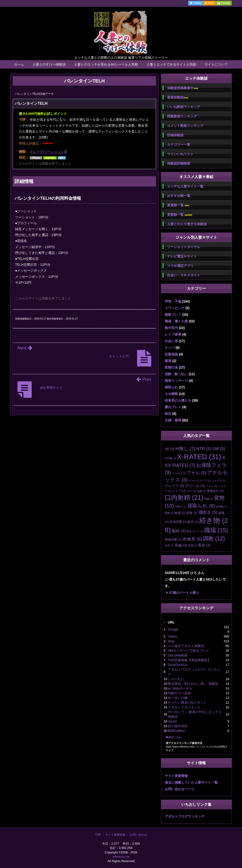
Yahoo (172, 636)
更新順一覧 (180, 215)
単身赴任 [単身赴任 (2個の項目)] (215, 491)
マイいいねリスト (180, 154)
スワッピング (175, 308)
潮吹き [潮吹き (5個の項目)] (208, 512)
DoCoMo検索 (178, 655)
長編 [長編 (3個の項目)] (181, 545)
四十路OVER (177, 726)
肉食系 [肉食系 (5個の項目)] (192, 539)
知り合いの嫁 (178, 698)
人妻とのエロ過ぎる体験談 (187, 224)
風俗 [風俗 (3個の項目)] (204, 545)
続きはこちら (174, 737)
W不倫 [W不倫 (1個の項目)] (170, 458)
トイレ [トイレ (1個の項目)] (212, 486)
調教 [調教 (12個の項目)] (214, 539)
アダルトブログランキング (185, 816)
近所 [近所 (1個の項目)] (169, 545)
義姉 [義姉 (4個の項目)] (179, 531)
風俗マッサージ (176, 381)
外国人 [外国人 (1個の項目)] (181, 507)
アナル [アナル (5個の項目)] (197, 473)
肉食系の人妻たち (178, 400)
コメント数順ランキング (185, 126)
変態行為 (171, 367)
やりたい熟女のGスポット (187, 702)
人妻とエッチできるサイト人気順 (171, 64)
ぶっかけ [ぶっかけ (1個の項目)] (179, 473)
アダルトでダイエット (184, 707)
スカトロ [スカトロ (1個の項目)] (219, 481)
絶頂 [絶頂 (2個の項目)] (193, 522)
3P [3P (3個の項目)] (170, 449)
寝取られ (171, 387)
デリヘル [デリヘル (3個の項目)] (195, 486)
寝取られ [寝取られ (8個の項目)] (201, 506)
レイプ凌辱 (173, 334)
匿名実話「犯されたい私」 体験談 (193, 684)
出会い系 (171, 341)
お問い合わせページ (180, 789)
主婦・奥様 (173, 420)
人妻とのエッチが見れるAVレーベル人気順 (106, 64)
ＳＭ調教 (171, 394)
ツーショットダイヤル (184, 247)
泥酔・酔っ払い (176, 374)
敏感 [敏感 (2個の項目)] (180, 513)
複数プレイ (173, 315)
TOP (98, 835)
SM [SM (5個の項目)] (219, 449)
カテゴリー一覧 (179, 145)
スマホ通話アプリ (180, 266)
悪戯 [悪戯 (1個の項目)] (169, 513)
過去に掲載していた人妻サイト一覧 (191, 782)
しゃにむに (176, 679)
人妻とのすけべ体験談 (49, 64)
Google (173, 629)
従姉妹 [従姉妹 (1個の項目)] (222, 507)
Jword (172, 721)
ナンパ (170, 348)
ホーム (19, 64)
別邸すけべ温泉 (179, 693)
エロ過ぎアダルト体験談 (186, 646)
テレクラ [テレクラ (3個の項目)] (175, 486)
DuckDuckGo (177, 665)
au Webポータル (180, 688)
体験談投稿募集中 (183, 88)
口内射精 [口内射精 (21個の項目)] (184, 498)
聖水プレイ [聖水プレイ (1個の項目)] (195, 531)
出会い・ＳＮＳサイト (184, 275)
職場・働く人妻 (176, 321)
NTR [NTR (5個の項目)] (204, 449)
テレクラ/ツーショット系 (48, 152)
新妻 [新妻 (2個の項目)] (192, 513)
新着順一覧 (178, 205)
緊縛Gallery (176, 731)
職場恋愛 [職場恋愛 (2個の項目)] (173, 539)
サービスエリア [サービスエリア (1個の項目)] (200, 481)
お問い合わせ (138, 835)
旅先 (168, 414)
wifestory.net (121, 857)
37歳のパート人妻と (184, 593)
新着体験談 (178, 98)
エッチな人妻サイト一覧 (185, 186)
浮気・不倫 (173, 301)
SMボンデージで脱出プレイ (188, 651)
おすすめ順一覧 (179, 196)
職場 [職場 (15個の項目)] (216, 530)
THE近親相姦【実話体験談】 (189, 660)
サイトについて (216, 64)
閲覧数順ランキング (182, 116)
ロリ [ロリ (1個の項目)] (191, 491)
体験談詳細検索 (179, 163)
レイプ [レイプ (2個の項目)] (179, 491)
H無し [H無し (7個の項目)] (185, 449)
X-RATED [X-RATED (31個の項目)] (199, 457)
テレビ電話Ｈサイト (182, 256)
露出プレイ (173, 407)
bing (171, 641)
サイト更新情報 (176, 776)
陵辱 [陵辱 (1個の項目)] (193, 545)
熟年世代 (171, 328)
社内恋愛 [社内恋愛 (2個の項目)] (178, 522)
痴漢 (168, 361)
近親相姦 (171, 354)
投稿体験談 (175, 135)
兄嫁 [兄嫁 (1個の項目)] (201, 491)
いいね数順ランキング (184, 107)
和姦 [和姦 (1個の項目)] (209, 499)
